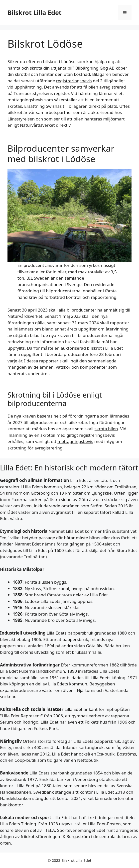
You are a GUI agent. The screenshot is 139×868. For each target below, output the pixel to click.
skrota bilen (106, 429)
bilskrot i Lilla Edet (105, 348)
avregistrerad (113, 87)
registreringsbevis (74, 81)
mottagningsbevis (75, 441)
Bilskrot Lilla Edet (35, 12)
